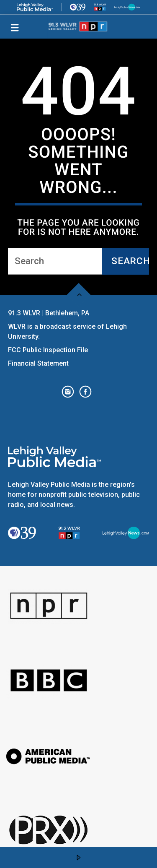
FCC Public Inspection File (48, 350)
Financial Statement (39, 363)
